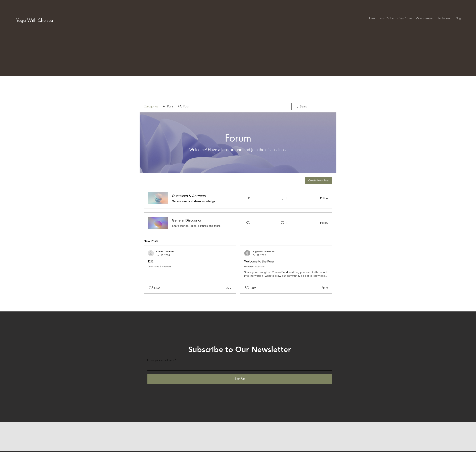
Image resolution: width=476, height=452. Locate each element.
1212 (151, 261)
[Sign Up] (240, 379)
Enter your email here (161, 360)
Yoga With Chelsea (35, 20)
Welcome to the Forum (260, 261)
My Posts (184, 106)
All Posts (168, 106)
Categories (151, 106)
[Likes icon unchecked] (151, 288)
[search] (312, 106)
